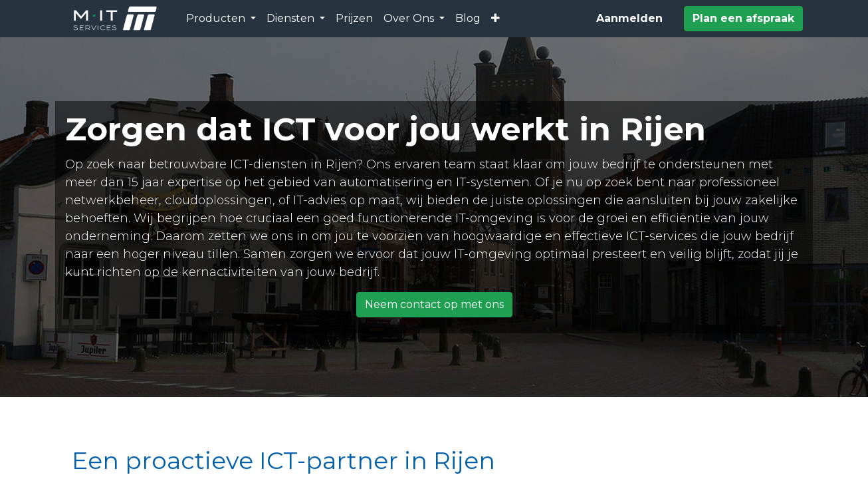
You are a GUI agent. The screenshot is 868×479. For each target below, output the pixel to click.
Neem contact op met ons (434, 304)
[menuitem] (354, 19)
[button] (495, 19)
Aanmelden (629, 18)
